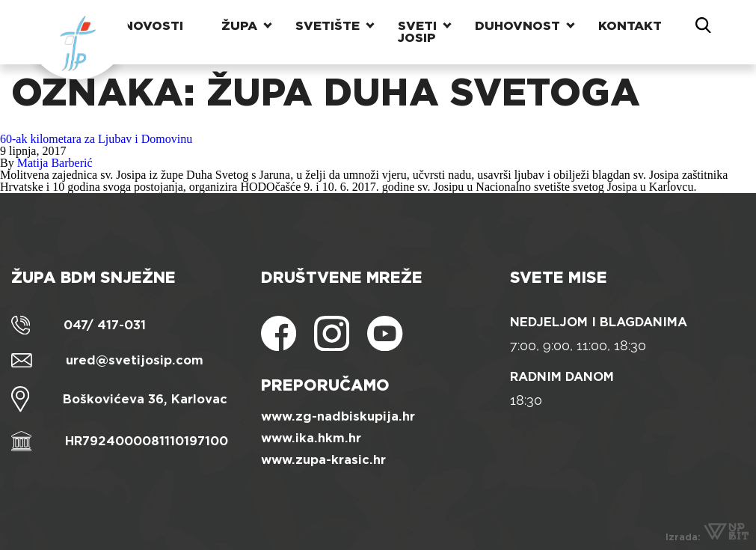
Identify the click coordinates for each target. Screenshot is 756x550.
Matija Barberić (55, 163)
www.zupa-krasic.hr (323, 460)
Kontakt (630, 26)
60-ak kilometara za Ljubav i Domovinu (96, 139)
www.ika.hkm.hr (311, 438)
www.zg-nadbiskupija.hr (338, 416)
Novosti (153, 26)
